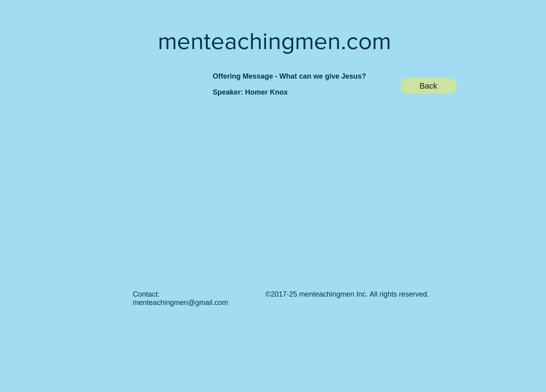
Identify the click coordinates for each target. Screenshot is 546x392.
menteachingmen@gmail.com (181, 303)
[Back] (429, 86)
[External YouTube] (265, 188)
